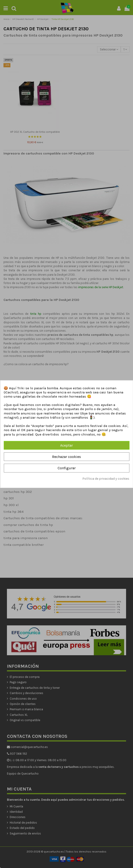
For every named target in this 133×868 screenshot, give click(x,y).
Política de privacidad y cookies (106, 478)
